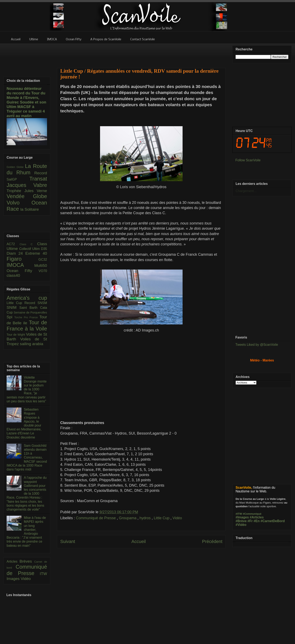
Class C (28, 244)
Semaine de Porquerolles (30, 312)
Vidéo (177, 518)
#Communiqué (252, 514)
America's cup (27, 298)
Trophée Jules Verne (27, 191)
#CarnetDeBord (273, 521)
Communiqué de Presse (96, 518)
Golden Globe (16, 167)
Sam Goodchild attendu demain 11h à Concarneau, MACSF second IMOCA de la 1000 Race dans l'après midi (27, 457)
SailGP (18, 179)
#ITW (239, 514)
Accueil (139, 541)
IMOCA (20, 265)
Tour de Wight (16, 335)
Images (14, 579)
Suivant (68, 541)
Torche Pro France (27, 317)
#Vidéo (241, 525)
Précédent (212, 541)
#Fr (250, 521)
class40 (13, 275)
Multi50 (41, 266)
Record (41, 173)
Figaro (22, 259)
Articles (13, 561)
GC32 (43, 260)
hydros (146, 518)
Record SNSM (36, 303)
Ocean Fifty (23, 271)
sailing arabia (31, 344)
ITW (43, 574)
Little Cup (162, 518)
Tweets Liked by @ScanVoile (257, 345)
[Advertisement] (141, 53)
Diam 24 (16, 253)
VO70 (43, 271)
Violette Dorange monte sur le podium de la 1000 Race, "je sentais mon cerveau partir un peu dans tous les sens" (27, 389)
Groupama (128, 518)
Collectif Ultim (30, 249)
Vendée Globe (27, 196)
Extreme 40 (36, 253)
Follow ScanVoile (248, 160)
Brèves (27, 561)
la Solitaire (30, 209)
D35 (44, 249)
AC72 (13, 244)
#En (257, 521)
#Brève (241, 521)
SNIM (13, 307)
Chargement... (246, 191)
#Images (242, 517)
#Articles (257, 517)
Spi (10, 317)
